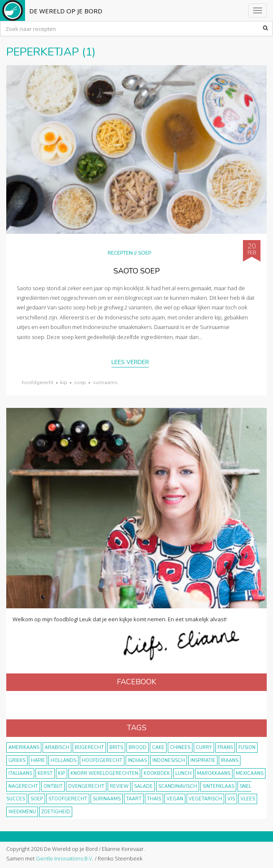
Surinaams (105, 382)
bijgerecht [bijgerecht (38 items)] (89, 748)
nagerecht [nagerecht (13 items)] (23, 786)
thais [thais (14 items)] (154, 799)
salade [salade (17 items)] (143, 786)
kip (64, 382)
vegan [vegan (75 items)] (175, 799)
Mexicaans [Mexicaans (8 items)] (250, 773)
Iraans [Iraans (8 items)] (230, 760)
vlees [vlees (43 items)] (248, 799)
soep (80, 382)
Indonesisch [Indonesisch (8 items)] (169, 760)
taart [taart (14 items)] (134, 799)
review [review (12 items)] (119, 786)
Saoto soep (137, 271)
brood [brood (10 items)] (138, 748)
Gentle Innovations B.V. (65, 858)
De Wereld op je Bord (66, 11)
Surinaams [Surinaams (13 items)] (107, 799)
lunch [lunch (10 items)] (183, 773)
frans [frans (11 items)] (225, 748)
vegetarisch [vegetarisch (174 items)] (205, 799)
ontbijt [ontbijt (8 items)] (53, 786)
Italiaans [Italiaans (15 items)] (20, 773)
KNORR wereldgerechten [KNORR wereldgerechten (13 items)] (104, 773)
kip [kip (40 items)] (62, 773)
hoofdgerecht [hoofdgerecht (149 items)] (102, 760)
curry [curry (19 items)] (204, 748)
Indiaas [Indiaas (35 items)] (137, 760)
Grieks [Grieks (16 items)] (17, 760)
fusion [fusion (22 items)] (247, 748)
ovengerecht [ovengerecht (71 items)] (86, 786)
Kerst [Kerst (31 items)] (45, 773)
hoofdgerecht (38, 382)
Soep (145, 253)
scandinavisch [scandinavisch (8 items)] (178, 786)
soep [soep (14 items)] (37, 799)
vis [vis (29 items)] (231, 799)
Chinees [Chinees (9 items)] (180, 748)
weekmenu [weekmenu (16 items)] (22, 812)
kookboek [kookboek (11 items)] (157, 773)
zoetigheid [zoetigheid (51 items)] (56, 812)
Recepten (120, 253)
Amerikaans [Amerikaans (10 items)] (24, 748)
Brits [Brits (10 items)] (116, 748)
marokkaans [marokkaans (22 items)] (214, 773)
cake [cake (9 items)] (158, 748)
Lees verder (130, 362)
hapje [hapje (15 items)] (38, 760)
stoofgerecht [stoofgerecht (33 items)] (68, 799)
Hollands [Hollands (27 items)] (63, 760)
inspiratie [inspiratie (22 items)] (203, 760)
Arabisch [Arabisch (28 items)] (57, 748)
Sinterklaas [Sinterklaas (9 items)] (218, 786)
